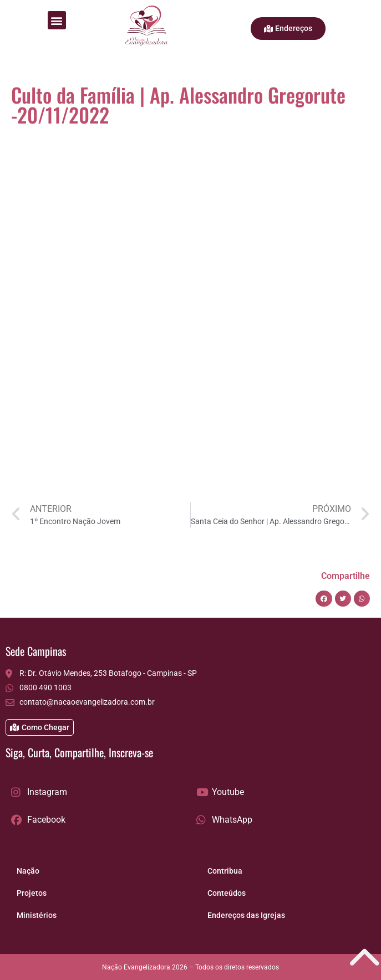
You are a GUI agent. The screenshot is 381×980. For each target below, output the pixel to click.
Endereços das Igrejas (246, 915)
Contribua (225, 871)
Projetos (32, 893)
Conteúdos (227, 893)
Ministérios (37, 915)
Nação (28, 871)
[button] (57, 20)
